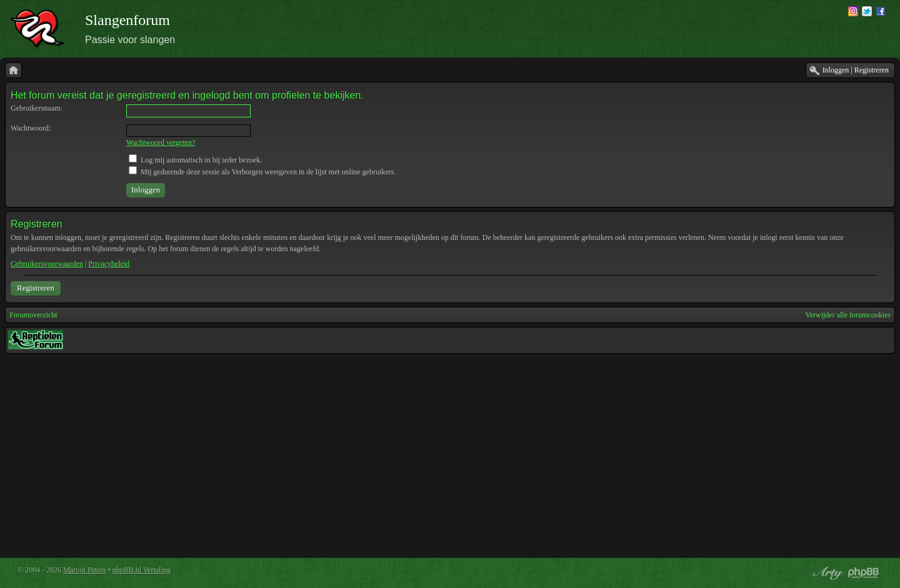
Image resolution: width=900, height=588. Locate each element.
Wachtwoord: (31, 128)
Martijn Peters (84, 570)
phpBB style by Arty (826, 573)
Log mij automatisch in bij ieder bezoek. (195, 160)
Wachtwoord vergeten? (161, 142)
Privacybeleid (109, 264)
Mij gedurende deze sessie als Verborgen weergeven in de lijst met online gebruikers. (262, 172)
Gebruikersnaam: (37, 108)
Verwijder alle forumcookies (848, 315)
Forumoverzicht (33, 315)
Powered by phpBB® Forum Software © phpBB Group (864, 573)
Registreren (36, 288)
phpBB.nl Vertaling (142, 570)
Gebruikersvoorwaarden (47, 264)
